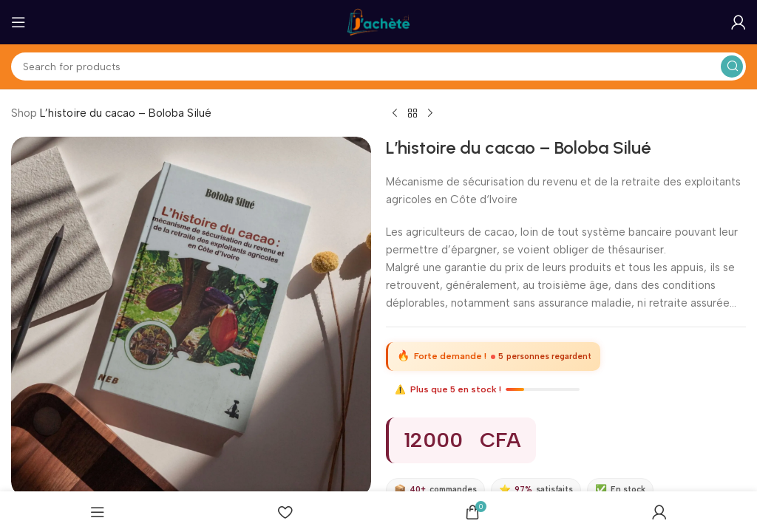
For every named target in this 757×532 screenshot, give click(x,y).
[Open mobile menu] (18, 22)
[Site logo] (378, 21)
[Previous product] (395, 114)
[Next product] (430, 114)
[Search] (378, 66)
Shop (24, 113)
